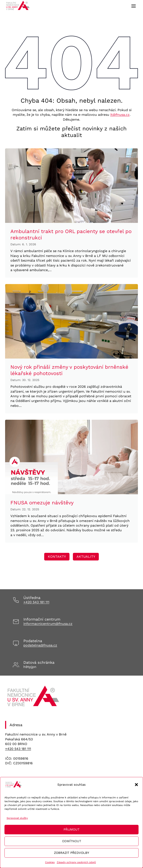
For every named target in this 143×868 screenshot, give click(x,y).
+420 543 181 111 (36, 602)
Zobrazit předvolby (72, 853)
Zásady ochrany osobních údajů (76, 862)
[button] (136, 785)
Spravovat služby (17, 818)
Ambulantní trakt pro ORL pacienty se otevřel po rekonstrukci (71, 235)
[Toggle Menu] (134, 6)
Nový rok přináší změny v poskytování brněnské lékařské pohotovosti (69, 370)
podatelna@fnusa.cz (40, 645)
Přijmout (71, 829)
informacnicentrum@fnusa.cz (48, 624)
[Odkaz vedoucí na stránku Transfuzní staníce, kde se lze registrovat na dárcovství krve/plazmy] (57, 557)
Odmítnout (72, 841)
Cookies (50, 862)
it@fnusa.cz (120, 115)
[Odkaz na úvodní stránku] (34, 697)
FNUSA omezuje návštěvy (42, 503)
